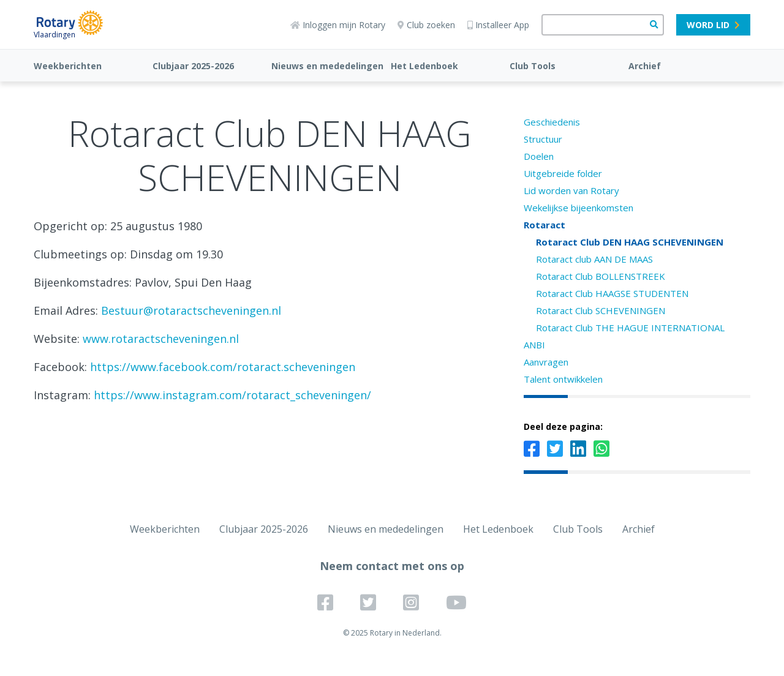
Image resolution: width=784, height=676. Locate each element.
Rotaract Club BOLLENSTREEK (601, 276)
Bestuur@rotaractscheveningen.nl (191, 310)
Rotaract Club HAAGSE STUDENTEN (612, 293)
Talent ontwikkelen (563, 379)
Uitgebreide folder (563, 173)
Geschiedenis (552, 122)
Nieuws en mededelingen (327, 66)
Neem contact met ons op (392, 566)
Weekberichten (68, 66)
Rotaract (545, 225)
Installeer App (498, 25)
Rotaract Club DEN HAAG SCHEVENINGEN (630, 242)
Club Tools (533, 66)
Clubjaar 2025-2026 (193, 66)
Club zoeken (426, 25)
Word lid (713, 25)
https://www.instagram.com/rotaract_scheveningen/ (232, 395)
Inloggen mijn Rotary (338, 25)
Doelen (539, 156)
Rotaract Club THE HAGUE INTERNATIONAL (630, 328)
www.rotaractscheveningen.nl (161, 339)
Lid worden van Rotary (571, 190)
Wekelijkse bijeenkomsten (579, 208)
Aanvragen (546, 362)
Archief (645, 66)
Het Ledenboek (424, 66)
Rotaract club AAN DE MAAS (594, 259)
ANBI (534, 345)
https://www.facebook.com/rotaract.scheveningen (223, 367)
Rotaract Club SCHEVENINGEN (601, 310)
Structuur (543, 139)
